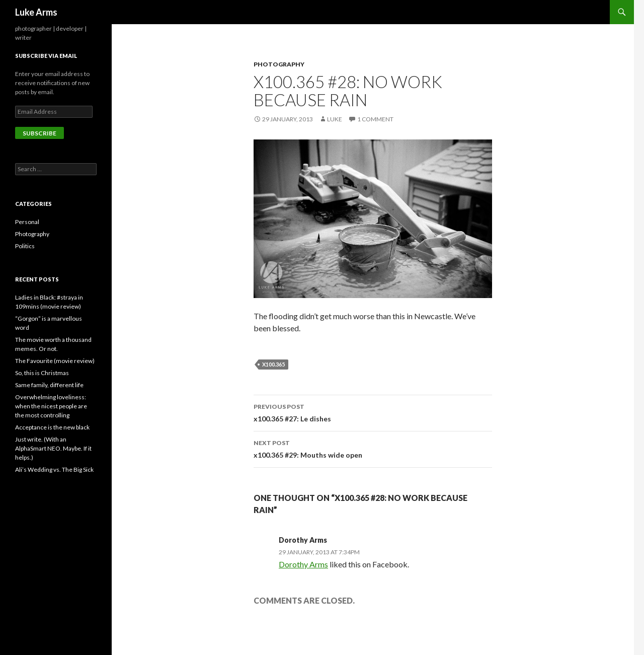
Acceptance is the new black (52, 427)
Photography (279, 64)
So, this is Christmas (42, 373)
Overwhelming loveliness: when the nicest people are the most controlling (51, 406)
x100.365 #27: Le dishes (373, 412)
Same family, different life (49, 385)
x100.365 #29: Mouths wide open (373, 448)
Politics (25, 246)
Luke (335, 119)
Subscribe (39, 133)
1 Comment (375, 119)
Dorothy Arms (303, 540)
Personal (27, 222)
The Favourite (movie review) (55, 361)
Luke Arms (36, 12)
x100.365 (273, 364)
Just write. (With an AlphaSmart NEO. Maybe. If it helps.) (53, 448)
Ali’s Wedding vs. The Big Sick (54, 469)
